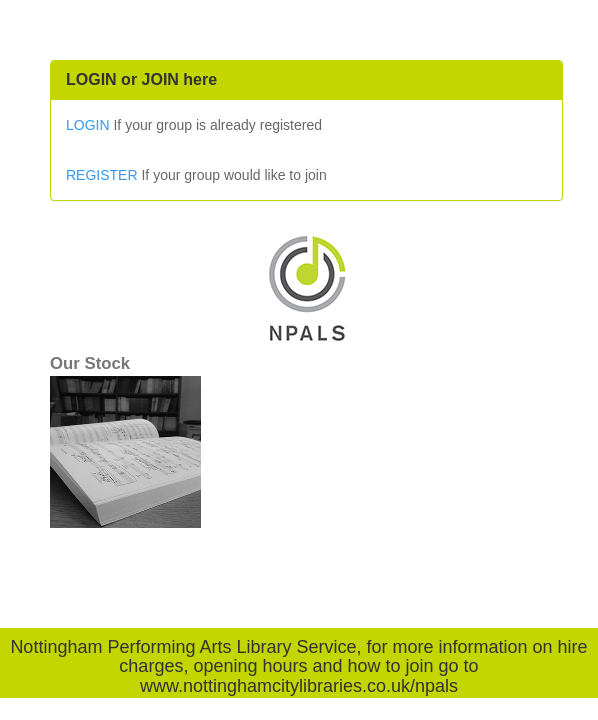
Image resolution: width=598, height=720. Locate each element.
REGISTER (102, 175)
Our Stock (90, 363)
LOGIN (88, 125)
